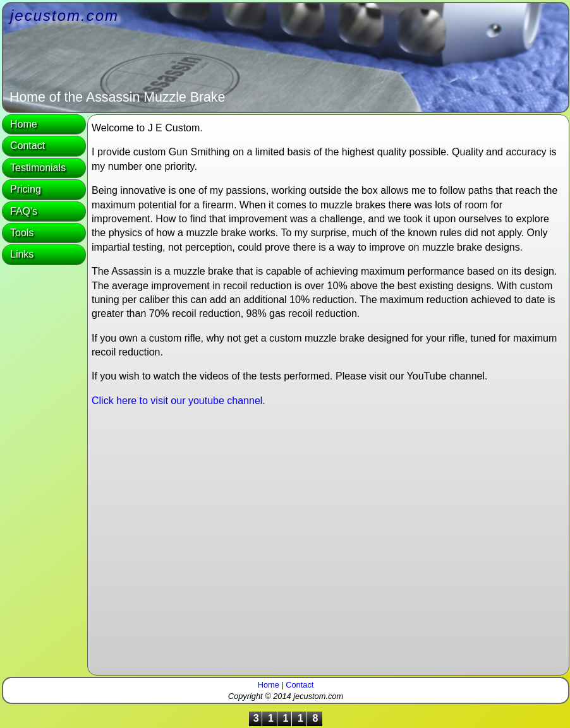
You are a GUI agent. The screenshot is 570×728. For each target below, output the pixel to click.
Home (24, 124)
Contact (27, 146)
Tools (22, 233)
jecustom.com (64, 15)
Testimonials (38, 168)
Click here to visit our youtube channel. (179, 401)
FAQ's (24, 211)
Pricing (26, 189)
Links (22, 254)
